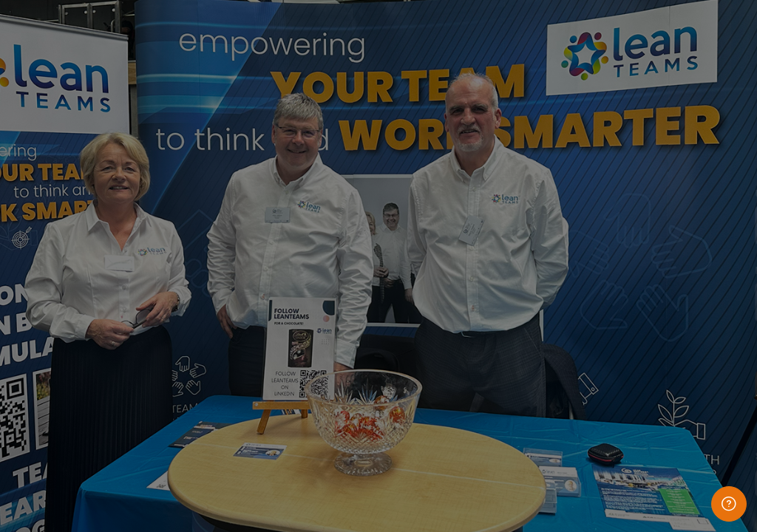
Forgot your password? (689, 345)
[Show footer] (729, 504)
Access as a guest (601, 483)
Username (496, 194)
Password (496, 271)
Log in (601, 386)
